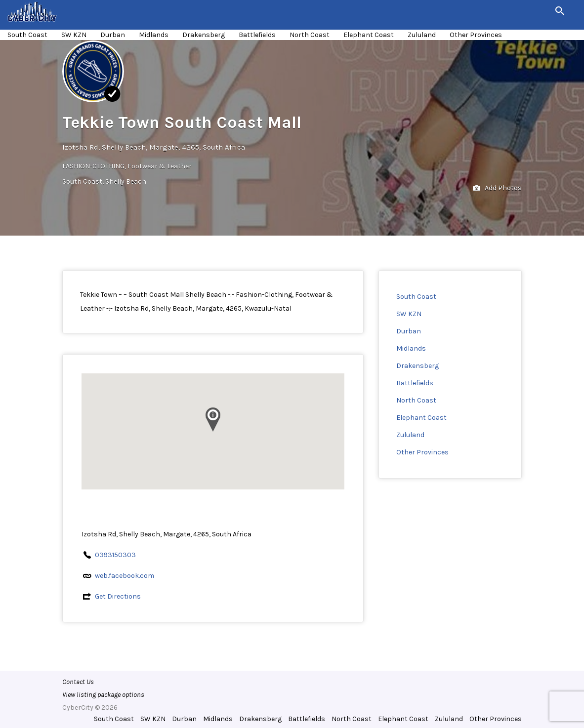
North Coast (310, 35)
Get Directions (118, 596)
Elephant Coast (369, 35)
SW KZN (74, 35)
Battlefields (257, 35)
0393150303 (115, 555)
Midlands (154, 35)
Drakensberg (204, 35)
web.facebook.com (125, 576)
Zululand (422, 35)
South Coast (27, 35)
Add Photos (497, 188)
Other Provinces (476, 35)
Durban (113, 35)
